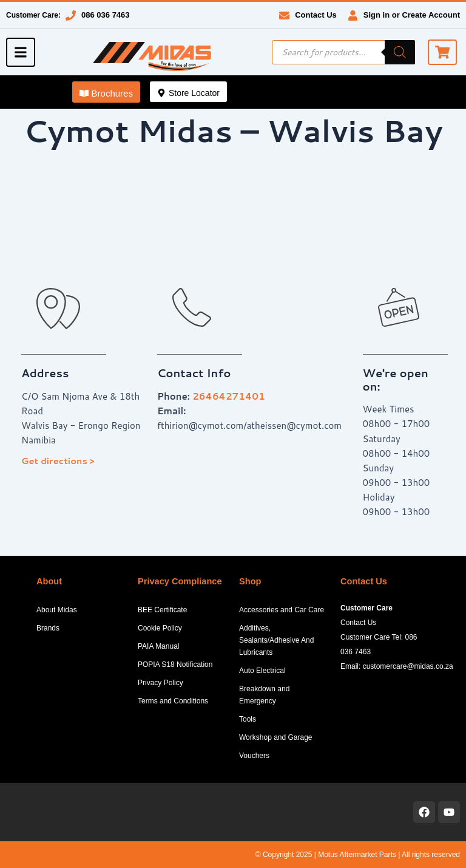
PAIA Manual (158, 646)
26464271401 (229, 396)
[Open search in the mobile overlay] (343, 52)
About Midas (57, 610)
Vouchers (254, 756)
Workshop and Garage (276, 737)
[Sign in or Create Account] (353, 15)
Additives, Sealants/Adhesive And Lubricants (276, 640)
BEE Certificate (162, 610)
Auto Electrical (262, 671)
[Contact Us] (284, 15)
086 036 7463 (106, 15)
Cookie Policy (160, 628)
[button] (106, 92)
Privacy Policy (160, 683)
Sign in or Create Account (412, 15)
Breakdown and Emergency (264, 695)
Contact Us (316, 15)
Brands (48, 628)
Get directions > (58, 461)
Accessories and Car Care (282, 610)
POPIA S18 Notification (175, 665)
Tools (248, 719)
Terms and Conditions (173, 701)
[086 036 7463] (71, 15)
